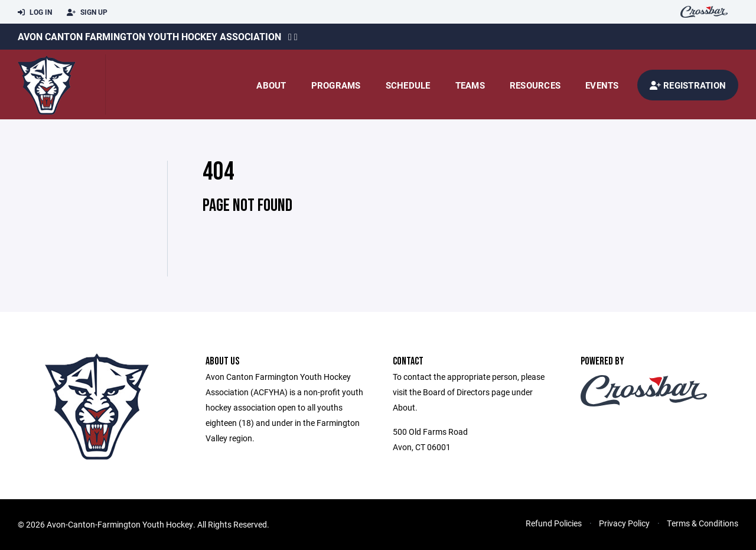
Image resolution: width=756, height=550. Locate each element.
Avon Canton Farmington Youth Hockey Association (149, 36)
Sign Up (87, 12)
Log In (35, 12)
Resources (535, 85)
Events (602, 85)
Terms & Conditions (703, 523)
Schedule (408, 85)
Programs (336, 85)
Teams (470, 85)
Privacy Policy (624, 523)
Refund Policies (554, 523)
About (271, 85)
